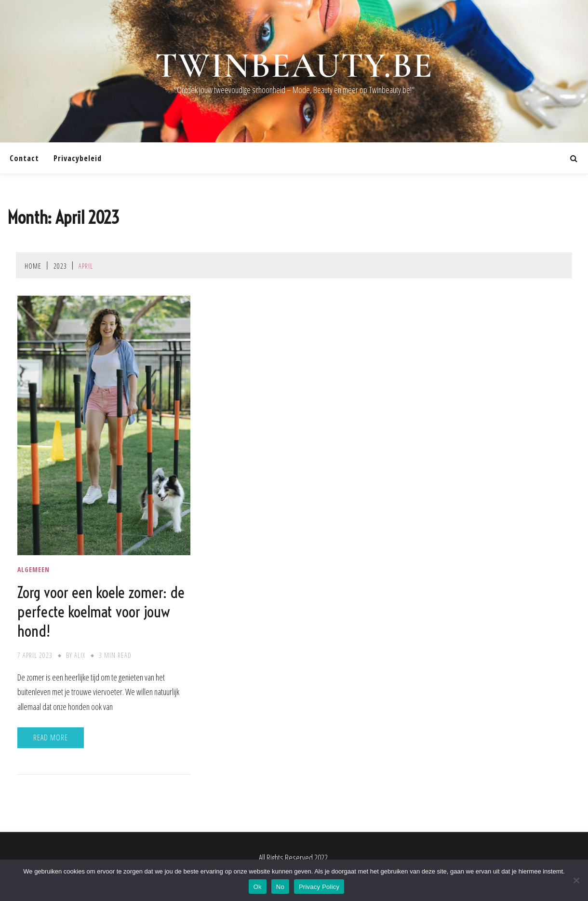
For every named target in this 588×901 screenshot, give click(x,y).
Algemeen (33, 570)
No (280, 887)
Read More (51, 737)
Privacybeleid (78, 158)
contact (24, 158)
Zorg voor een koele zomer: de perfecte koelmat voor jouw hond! (101, 612)
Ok (258, 887)
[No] (576, 880)
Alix (80, 655)
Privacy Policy (319, 887)
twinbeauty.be (294, 66)
